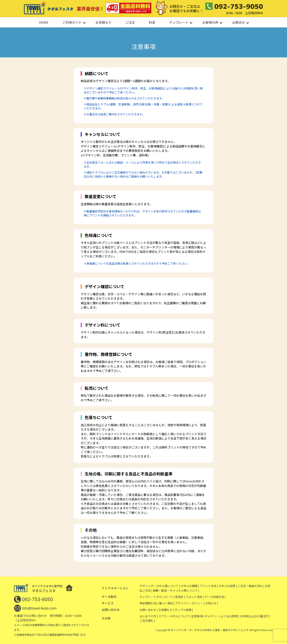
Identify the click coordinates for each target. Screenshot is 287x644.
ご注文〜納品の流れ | (251, 586)
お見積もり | (166, 610)
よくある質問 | (230, 616)
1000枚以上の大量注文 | (255, 616)
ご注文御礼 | (147, 620)
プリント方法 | (209, 586)
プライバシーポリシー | (190, 603)
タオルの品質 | (228, 586)
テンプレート (179, 22)
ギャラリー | (212, 616)
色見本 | (180, 597)
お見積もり (103, 22)
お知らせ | (212, 603)
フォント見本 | (195, 597)
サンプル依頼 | (184, 610)
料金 (152, 22)
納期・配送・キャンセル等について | (176, 590)
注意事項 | (198, 616)
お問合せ (239, 22)
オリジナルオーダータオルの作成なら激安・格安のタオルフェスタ (210, 630)
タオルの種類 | (190, 586)
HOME (44, 22)
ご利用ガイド (72, 22)
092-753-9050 (37, 599)
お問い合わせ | (149, 610)
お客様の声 (210, 22)
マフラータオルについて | (175, 616)
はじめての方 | (149, 616)
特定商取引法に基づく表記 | (157, 603)
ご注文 (130, 22)
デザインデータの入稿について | (160, 586)
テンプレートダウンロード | (157, 597)
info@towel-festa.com (39, 608)
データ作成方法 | (215, 597)
